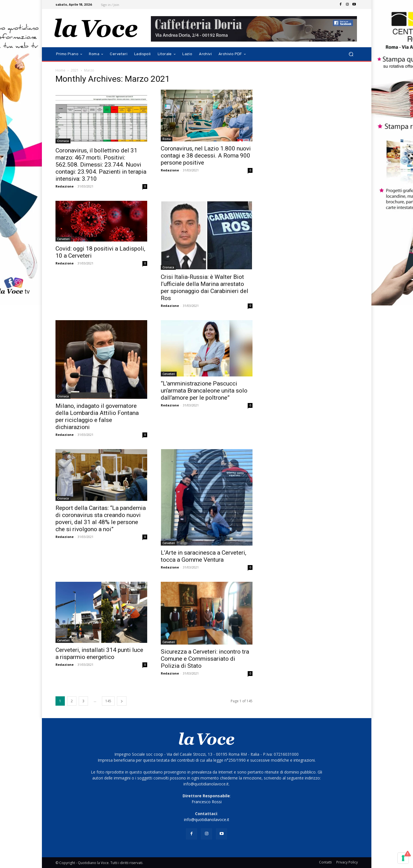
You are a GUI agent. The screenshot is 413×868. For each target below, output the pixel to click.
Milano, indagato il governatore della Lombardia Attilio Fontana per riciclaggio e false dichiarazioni (97, 416)
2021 (75, 70)
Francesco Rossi (207, 802)
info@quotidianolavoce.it (207, 819)
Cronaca (63, 141)
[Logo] (96, 28)
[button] (351, 54)
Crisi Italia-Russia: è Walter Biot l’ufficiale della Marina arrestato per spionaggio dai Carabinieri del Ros (205, 287)
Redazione (65, 186)
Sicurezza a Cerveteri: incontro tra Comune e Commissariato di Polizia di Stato (205, 659)
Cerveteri (63, 239)
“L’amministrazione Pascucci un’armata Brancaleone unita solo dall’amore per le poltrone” (204, 391)
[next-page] (122, 701)
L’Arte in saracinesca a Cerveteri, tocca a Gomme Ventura (204, 556)
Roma (167, 139)
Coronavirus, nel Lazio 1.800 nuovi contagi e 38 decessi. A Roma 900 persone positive (206, 156)
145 (108, 701)
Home (60, 70)
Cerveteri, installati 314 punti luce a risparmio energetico (99, 653)
